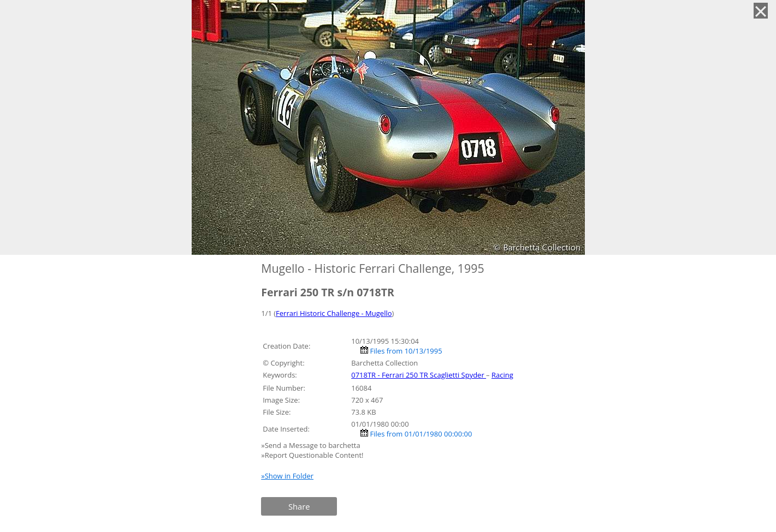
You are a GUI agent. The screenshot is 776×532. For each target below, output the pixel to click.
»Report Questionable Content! (312, 455)
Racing (502, 375)
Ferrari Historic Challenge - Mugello (334, 313)
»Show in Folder (287, 476)
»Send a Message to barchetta (312, 445)
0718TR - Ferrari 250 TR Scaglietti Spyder (419, 375)
